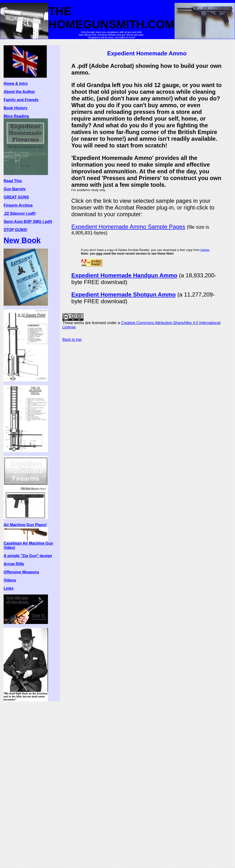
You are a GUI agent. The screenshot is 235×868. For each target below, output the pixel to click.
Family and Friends (21, 100)
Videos (10, 580)
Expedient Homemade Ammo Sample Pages (128, 227)
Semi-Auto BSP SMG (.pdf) (28, 222)
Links (9, 588)
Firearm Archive (18, 205)
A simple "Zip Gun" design (28, 556)
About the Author (19, 92)
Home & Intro (16, 84)
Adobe (205, 250)
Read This (13, 181)
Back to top (72, 340)
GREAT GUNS (16, 197)
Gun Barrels (15, 189)
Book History (16, 108)
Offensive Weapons (21, 572)
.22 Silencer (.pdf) (20, 213)
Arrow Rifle (14, 564)
